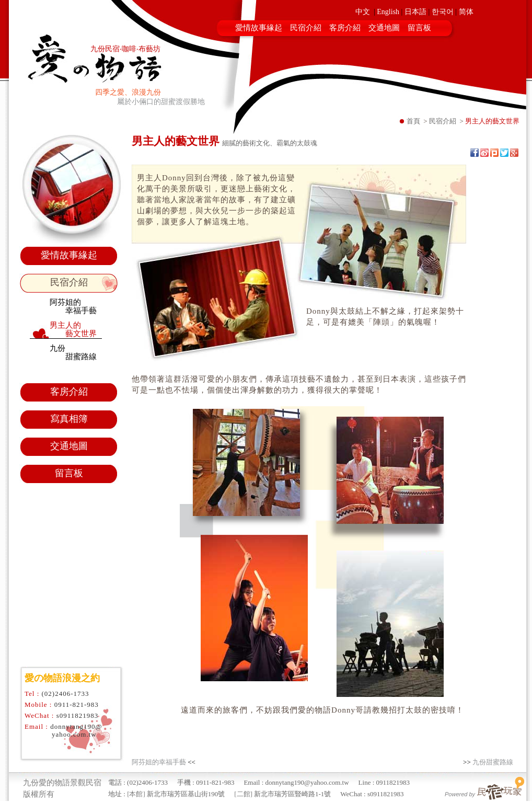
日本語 (415, 12)
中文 (363, 12)
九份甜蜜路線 (493, 762)
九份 (73, 352)
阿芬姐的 (73, 306)
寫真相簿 (69, 419)
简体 (466, 12)
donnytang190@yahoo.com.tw (76, 730)
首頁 (413, 121)
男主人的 (73, 329)
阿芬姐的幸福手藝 (159, 762)
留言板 (419, 28)
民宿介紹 (306, 28)
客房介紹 (345, 28)
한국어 (443, 12)
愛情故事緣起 (259, 28)
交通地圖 (384, 28)
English (388, 12)
